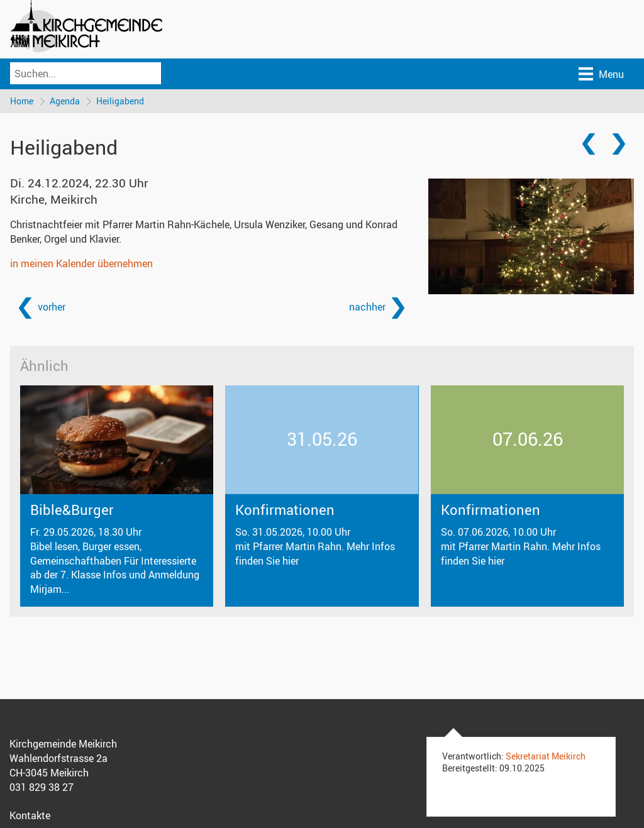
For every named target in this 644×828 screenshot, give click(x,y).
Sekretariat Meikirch (546, 756)
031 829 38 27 (42, 787)
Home (22, 101)
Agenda (65, 101)
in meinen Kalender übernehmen (81, 263)
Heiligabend (120, 101)
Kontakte (30, 815)
